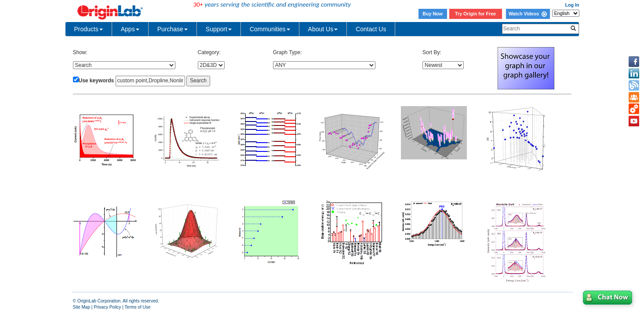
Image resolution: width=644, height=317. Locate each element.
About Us (323, 29)
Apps (130, 29)
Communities (270, 29)
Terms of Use (137, 307)
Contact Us (371, 29)
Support (219, 29)
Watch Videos (528, 14)
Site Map (82, 307)
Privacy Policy (107, 307)
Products (89, 29)
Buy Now (433, 14)
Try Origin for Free (475, 14)
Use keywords (96, 81)
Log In (572, 5)
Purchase (173, 29)
